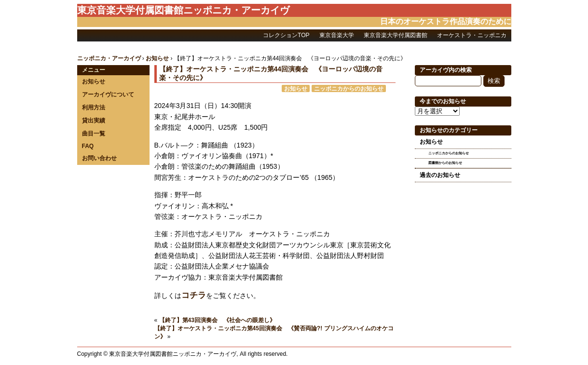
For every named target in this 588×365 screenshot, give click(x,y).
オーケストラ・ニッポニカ (472, 35)
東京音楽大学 (337, 35)
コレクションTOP (286, 35)
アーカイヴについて (108, 95)
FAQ (88, 146)
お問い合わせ (99, 158)
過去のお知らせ (440, 175)
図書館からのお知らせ (445, 163)
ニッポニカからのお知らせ (349, 88)
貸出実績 (94, 121)
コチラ (194, 295)
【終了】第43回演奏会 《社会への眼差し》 (217, 320)
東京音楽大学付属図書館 (396, 35)
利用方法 (94, 108)
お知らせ (94, 81)
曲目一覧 (94, 134)
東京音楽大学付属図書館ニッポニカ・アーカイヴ (183, 10)
